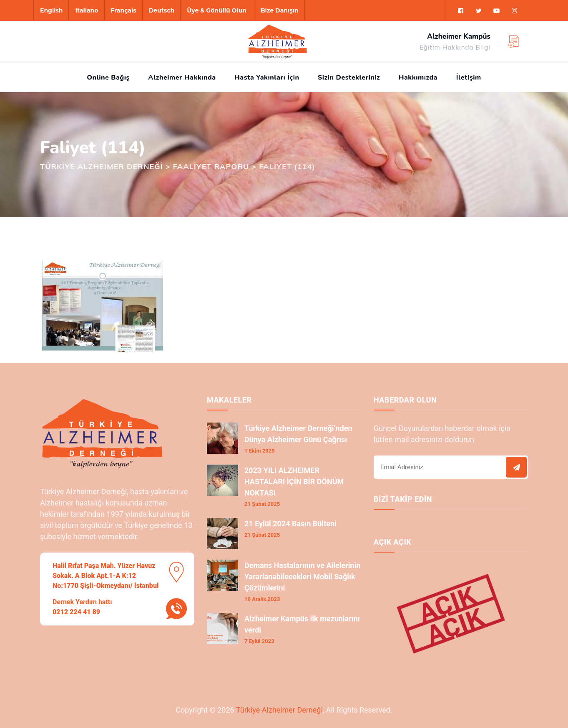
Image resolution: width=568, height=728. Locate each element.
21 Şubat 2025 (262, 504)
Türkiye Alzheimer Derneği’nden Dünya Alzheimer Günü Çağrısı (298, 434)
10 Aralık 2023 (262, 599)
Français (124, 10)
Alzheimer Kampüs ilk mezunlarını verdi (302, 624)
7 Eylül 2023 (259, 641)
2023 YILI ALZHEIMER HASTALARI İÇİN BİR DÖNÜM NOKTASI (294, 482)
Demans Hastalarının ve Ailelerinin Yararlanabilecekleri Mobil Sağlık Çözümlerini (303, 577)
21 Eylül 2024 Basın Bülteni (290, 524)
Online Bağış (108, 78)
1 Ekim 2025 (260, 451)
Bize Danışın (280, 10)
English (51, 10)
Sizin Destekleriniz (349, 78)
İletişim (469, 78)
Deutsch (162, 10)
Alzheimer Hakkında (182, 78)
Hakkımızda (418, 78)
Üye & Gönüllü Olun (217, 10)
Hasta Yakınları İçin (267, 78)
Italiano (87, 10)
